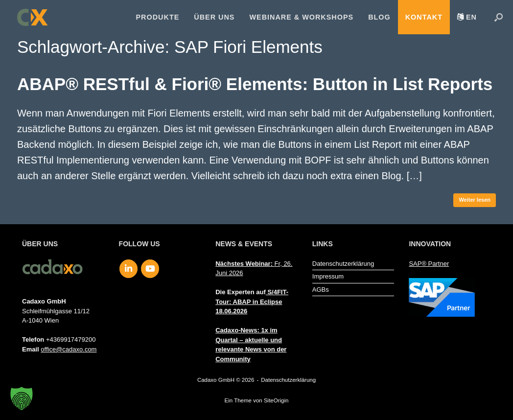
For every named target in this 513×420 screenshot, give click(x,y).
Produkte (158, 17)
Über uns (214, 17)
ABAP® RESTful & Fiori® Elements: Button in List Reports (255, 84)
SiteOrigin (276, 400)
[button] (499, 17)
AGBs (321, 290)
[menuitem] (467, 17)
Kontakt (424, 17)
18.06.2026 (231, 311)
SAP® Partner (429, 264)
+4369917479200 (71, 339)
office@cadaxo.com (69, 349)
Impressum (328, 276)
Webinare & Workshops (301, 17)
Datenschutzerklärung (343, 264)
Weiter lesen (475, 200)
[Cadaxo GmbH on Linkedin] (128, 269)
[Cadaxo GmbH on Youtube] (150, 269)
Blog (379, 17)
